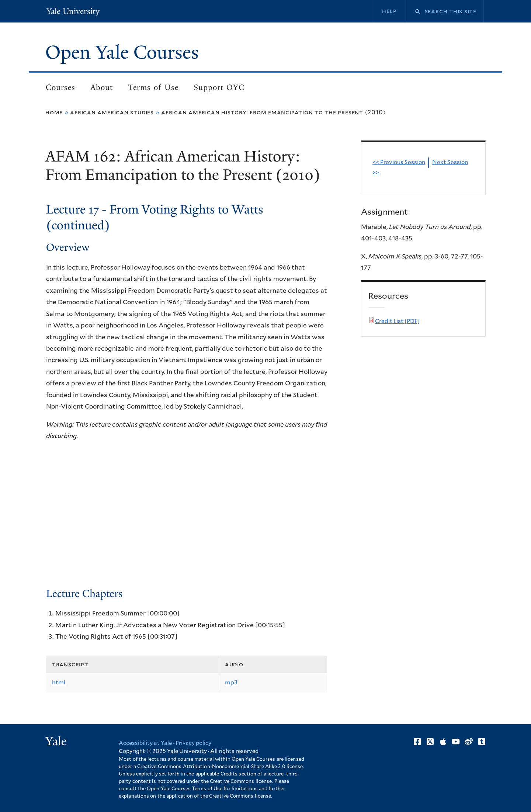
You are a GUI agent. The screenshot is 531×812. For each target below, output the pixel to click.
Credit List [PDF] (397, 321)
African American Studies (112, 112)
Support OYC (219, 87)
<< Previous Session (399, 162)
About (102, 87)
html (59, 683)
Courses (60, 87)
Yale (56, 741)
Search (413, 12)
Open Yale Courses (122, 52)
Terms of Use (153, 87)
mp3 (231, 683)
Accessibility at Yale (145, 743)
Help (389, 11)
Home (54, 112)
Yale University (73, 11)
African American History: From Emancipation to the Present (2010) (273, 112)
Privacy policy (193, 743)
